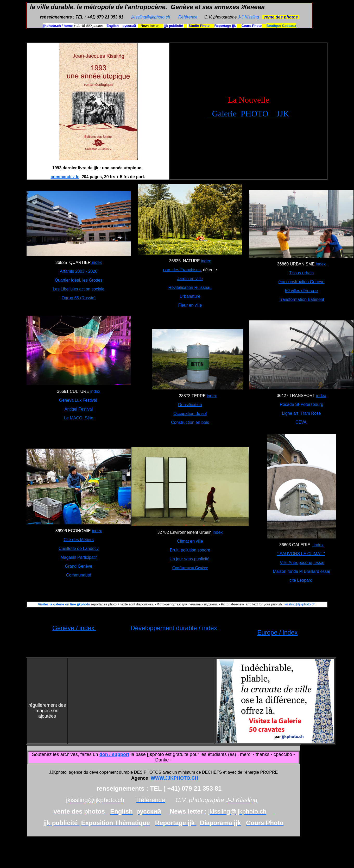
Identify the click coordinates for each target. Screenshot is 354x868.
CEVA (301, 422)
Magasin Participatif (79, 557)
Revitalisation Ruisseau (190, 287)
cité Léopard (301, 580)
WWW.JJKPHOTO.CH (175, 778)
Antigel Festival (79, 409)
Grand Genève (79, 566)
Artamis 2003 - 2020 (79, 271)
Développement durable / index (175, 628)
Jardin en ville (190, 279)
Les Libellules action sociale (79, 289)
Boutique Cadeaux (281, 26)
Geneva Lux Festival (78, 400)
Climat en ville (190, 541)
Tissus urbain (302, 273)
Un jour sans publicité (190, 559)
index (96, 262)
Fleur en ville (190, 305)
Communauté (79, 575)
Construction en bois (190, 422)
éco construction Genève (302, 282)
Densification (190, 405)
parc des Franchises (182, 270)
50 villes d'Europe (301, 291)
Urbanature (190, 296)
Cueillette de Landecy (79, 548)
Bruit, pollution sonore (190, 550)
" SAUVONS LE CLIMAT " (301, 554)
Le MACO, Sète (79, 418)
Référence (188, 17)
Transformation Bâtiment (302, 299)
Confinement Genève (190, 568)
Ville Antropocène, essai (302, 563)
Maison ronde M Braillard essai (301, 571)
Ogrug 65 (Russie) (79, 298)
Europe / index (277, 632)
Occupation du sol (190, 414)
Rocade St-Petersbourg (301, 404)
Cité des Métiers (79, 540)
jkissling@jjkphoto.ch (151, 17)
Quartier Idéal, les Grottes (78, 280)
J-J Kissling (248, 17)
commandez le (65, 177)
